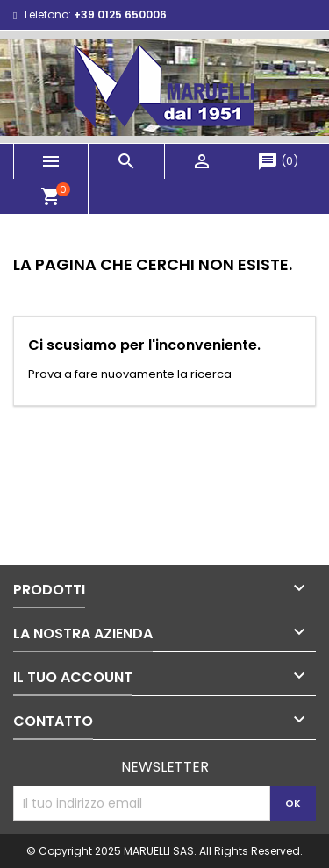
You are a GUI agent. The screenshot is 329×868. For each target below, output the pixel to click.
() (278, 161)
